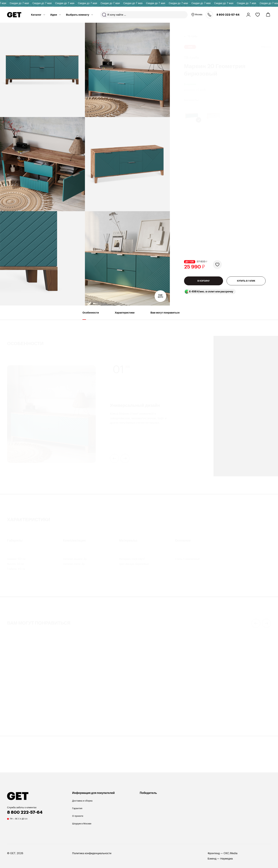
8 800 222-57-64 (228, 15)
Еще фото (160, 296)
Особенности (91, 318)
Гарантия (77, 811)
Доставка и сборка (82, 804)
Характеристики (125, 318)
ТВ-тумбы (192, 32)
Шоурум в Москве (82, 826)
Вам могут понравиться (165, 318)
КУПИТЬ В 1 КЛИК (246, 181)
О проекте (78, 819)
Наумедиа (227, 862)
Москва (197, 15)
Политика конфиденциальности (92, 856)
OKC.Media (230, 856)
